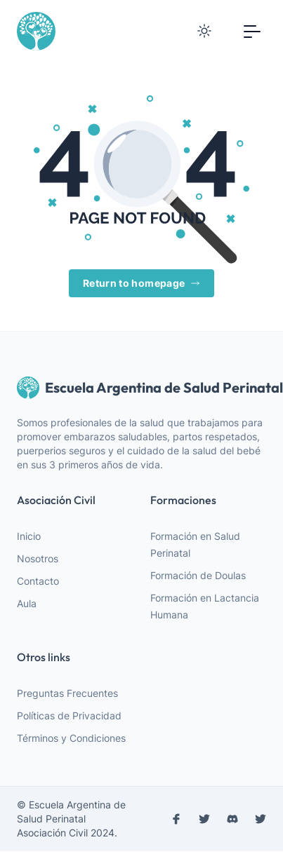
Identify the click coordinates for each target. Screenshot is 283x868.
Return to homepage (141, 284)
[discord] (232, 819)
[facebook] (176, 819)
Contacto (38, 581)
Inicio (29, 536)
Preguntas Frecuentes (67, 693)
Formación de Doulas (198, 575)
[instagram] (204, 819)
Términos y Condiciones (71, 738)
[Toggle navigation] (252, 31)
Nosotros (38, 558)
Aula (27, 603)
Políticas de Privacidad (69, 716)
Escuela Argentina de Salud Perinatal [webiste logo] (141, 388)
